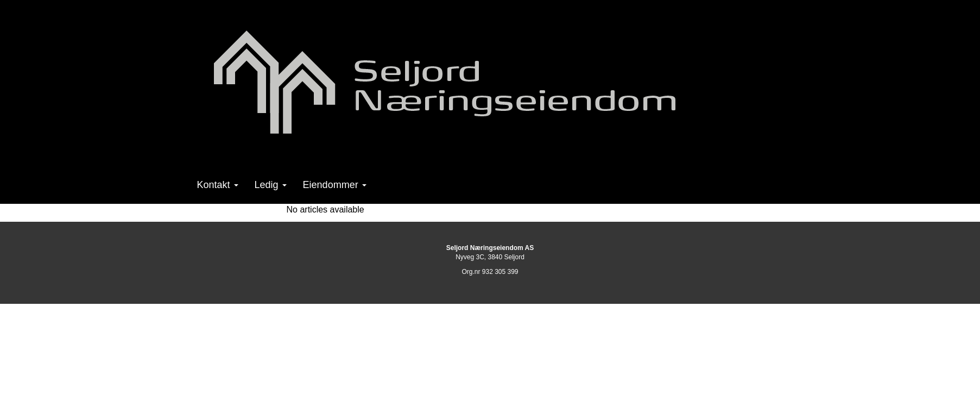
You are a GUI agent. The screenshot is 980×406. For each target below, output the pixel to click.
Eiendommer (335, 185)
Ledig (271, 185)
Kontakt (218, 185)
